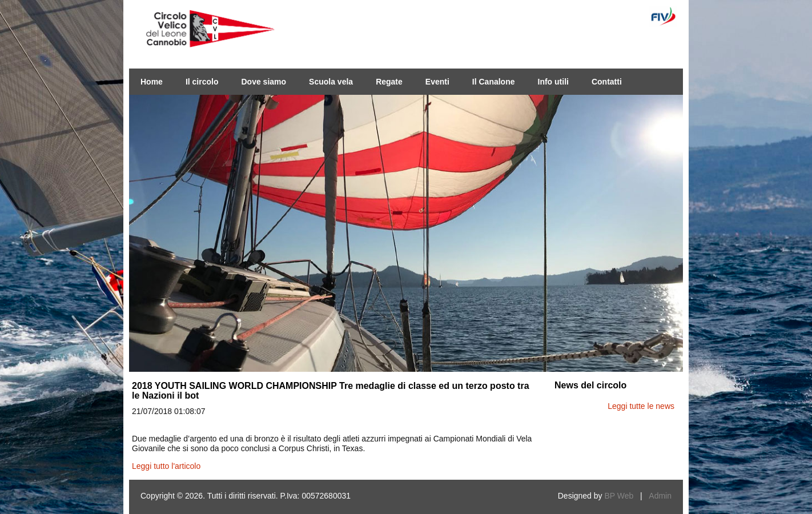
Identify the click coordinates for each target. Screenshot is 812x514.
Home (152, 82)
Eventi (437, 82)
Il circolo (202, 82)
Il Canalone (494, 82)
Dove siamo (264, 82)
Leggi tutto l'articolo (166, 466)
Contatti (607, 82)
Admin (660, 496)
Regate (389, 82)
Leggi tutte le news (641, 406)
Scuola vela (331, 82)
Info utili (553, 82)
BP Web (619, 496)
